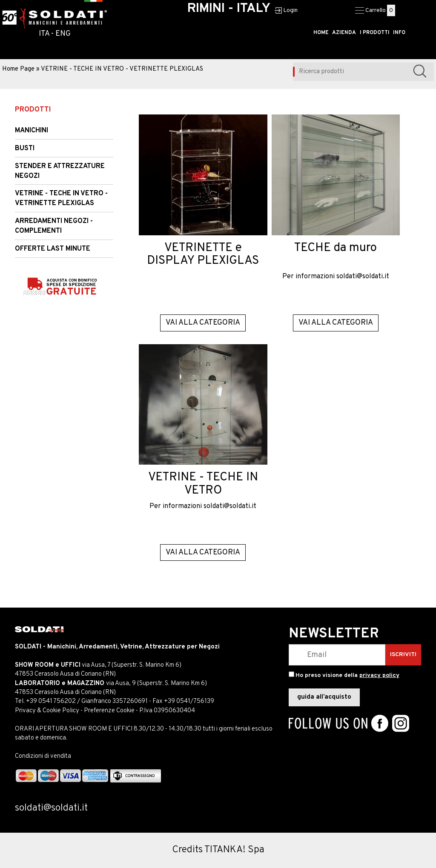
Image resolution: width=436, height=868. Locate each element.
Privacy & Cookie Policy (47, 711)
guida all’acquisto (324, 697)
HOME (323, 33)
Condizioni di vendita (43, 756)
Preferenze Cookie (109, 711)
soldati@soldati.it (363, 277)
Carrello (376, 10)
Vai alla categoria (203, 323)
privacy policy (379, 675)
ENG (63, 34)
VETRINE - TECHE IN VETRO (203, 484)
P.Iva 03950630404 (167, 711)
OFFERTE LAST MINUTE (53, 249)
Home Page (18, 69)
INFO (399, 33)
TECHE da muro (336, 248)
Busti (25, 148)
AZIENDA (345, 33)
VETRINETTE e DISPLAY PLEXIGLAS (203, 255)
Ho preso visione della (347, 675)
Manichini (32, 131)
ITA (44, 34)
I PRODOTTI (375, 33)
